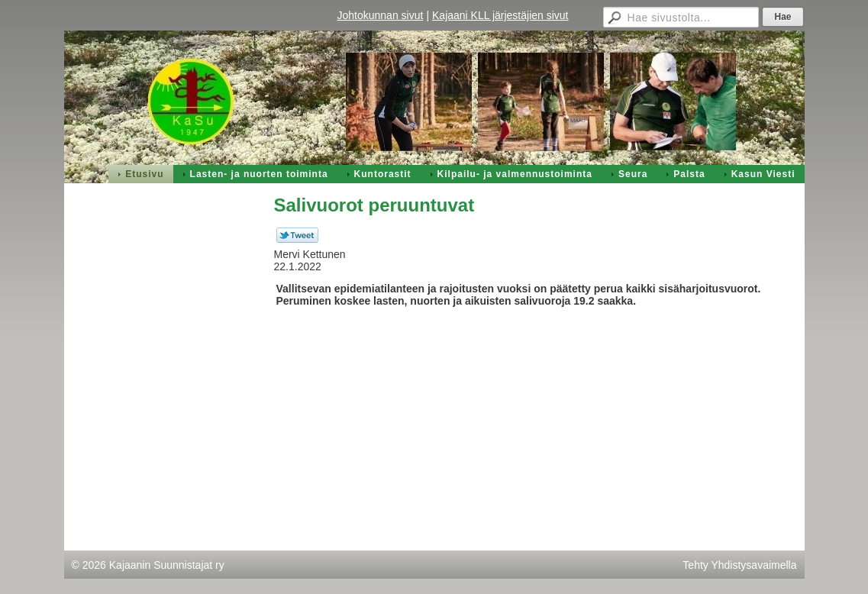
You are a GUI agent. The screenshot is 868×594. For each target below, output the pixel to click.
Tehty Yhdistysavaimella (739, 565)
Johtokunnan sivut (381, 15)
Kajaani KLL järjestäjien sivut (500, 15)
